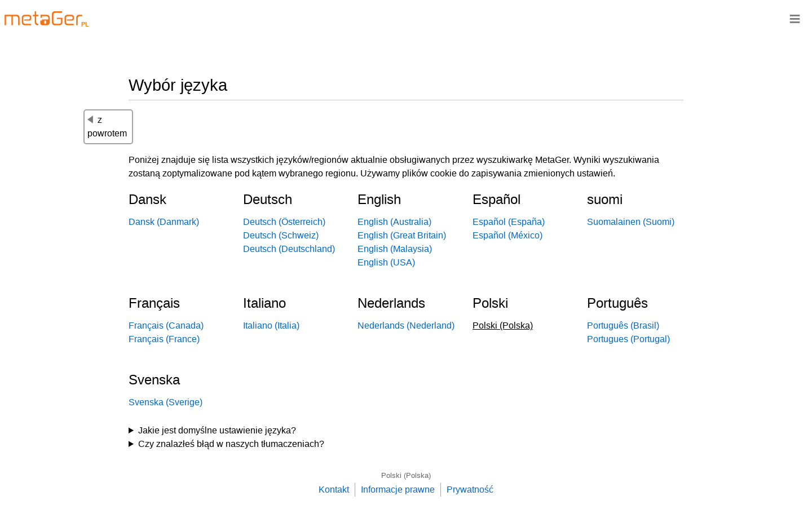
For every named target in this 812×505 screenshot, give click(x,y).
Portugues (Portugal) (628, 339)
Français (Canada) (166, 325)
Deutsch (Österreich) (284, 222)
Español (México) (507, 235)
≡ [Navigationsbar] (795, 18)
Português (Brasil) (623, 325)
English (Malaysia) (395, 249)
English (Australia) (394, 222)
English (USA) (386, 262)
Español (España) (509, 222)
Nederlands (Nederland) (406, 325)
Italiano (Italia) (271, 325)
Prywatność (470, 490)
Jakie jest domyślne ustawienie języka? (217, 430)
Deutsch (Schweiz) (281, 235)
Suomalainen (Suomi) (631, 222)
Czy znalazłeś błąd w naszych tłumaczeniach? (231, 444)
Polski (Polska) (406, 475)
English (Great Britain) (402, 235)
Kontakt (334, 490)
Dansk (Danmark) (164, 222)
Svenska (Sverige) (166, 402)
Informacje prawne (398, 490)
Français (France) (164, 339)
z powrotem (107, 127)
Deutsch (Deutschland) (289, 249)
